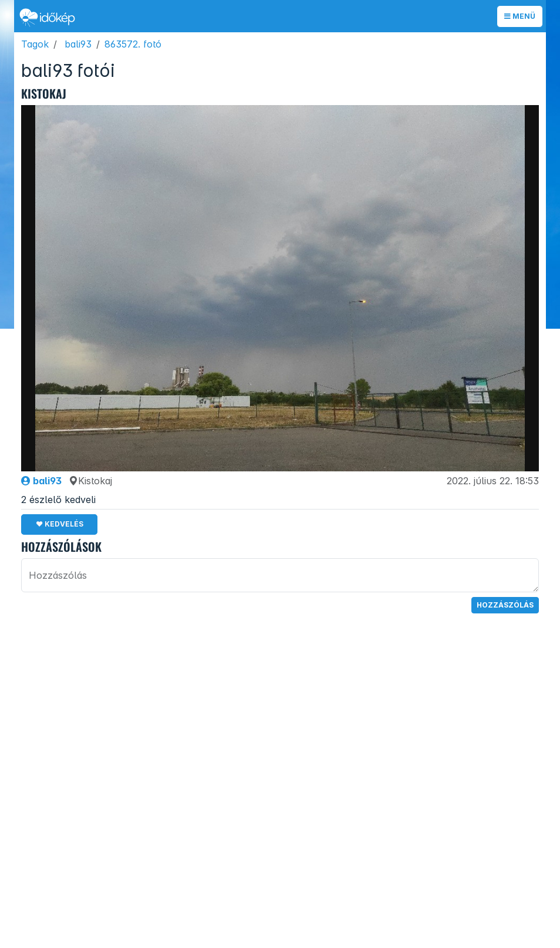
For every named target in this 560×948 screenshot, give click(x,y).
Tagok (35, 44)
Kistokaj (90, 481)
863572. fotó (133, 44)
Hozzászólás (505, 605)
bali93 (78, 44)
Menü (520, 16)
